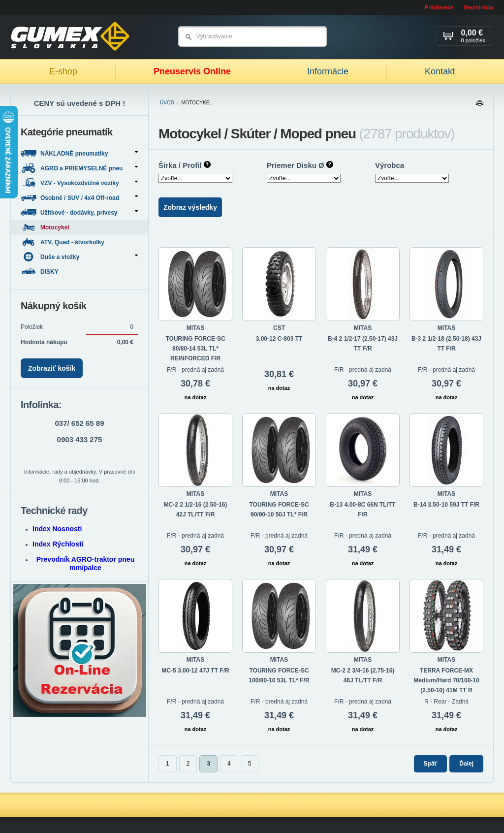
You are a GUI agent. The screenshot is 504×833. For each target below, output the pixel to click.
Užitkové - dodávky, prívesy (79, 212)
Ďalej (466, 764)
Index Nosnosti (60, 529)
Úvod (167, 103)
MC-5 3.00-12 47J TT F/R (195, 671)
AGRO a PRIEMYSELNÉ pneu (79, 168)
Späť (431, 764)
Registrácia (479, 7)
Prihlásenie (439, 7)
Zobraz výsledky (190, 207)
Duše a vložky (79, 257)
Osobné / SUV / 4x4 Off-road (79, 198)
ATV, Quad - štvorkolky (63, 242)
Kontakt (440, 71)
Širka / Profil (185, 165)
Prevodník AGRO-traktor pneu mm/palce (85, 563)
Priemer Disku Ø (300, 165)
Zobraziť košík (52, 368)
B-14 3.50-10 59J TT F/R (446, 505)
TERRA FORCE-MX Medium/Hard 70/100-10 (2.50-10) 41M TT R (446, 680)
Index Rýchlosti (61, 544)
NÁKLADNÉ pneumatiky (79, 153)
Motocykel (45, 227)
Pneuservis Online (192, 71)
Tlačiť (479, 106)
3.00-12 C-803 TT (279, 339)
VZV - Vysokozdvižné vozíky (79, 183)
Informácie (328, 71)
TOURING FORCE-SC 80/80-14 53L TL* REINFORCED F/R (195, 349)
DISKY (40, 272)
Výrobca (390, 165)
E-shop (63, 71)
